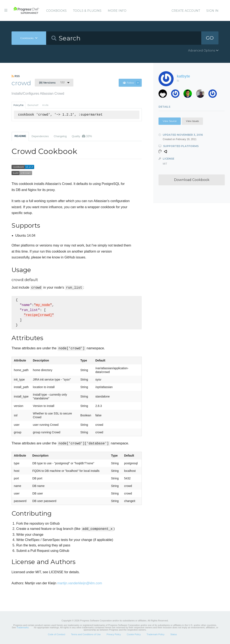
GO (210, 38)
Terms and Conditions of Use (86, 634)
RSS (16, 76)
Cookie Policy (134, 634)
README (20, 136)
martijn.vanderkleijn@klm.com (80, 583)
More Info (117, 11)
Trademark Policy (155, 634)
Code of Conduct (57, 634)
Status (173, 634)
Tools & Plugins (87, 11)
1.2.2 (52, 83)
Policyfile (18, 105)
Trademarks (23, 627)
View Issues (192, 121)
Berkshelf (33, 105)
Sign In (212, 11)
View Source (170, 121)
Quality (82, 136)
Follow (131, 83)
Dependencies (40, 136)
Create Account (186, 11)
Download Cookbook (192, 180)
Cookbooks (56, 11)
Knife (45, 105)
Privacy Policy (114, 634)
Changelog (60, 136)
